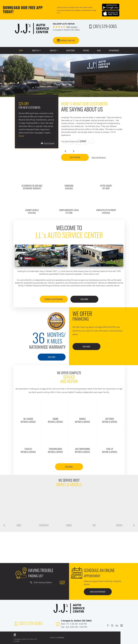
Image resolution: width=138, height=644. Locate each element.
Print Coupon (49, 143)
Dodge (69, 526)
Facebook (108, 625)
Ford (19, 526)
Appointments (114, 51)
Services (53, 51)
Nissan (119, 526)
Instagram (122, 625)
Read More (84, 299)
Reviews (86, 51)
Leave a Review (75, 158)
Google (112, 625)
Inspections (70, 51)
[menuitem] (21, 50)
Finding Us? (41, 573)
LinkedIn (117, 625)
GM (94, 526)
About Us (35, 51)
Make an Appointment (98, 592)
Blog (99, 51)
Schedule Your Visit (68, 41)
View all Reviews (99, 157)
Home (21, 51)
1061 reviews (72, 27)
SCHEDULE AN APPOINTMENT (54, 299)
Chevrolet (44, 526)
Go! (62, 583)
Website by (57, 638)
